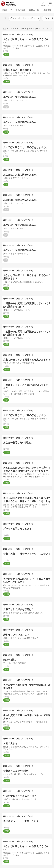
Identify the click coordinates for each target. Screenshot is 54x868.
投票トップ (7, 10)
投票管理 (47, 10)
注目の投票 (20, 10)
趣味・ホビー (8, 34)
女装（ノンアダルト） (25, 34)
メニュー (50, 5)
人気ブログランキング (9, 4)
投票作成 (43, 5)
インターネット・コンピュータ (25, 18)
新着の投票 (34, 10)
